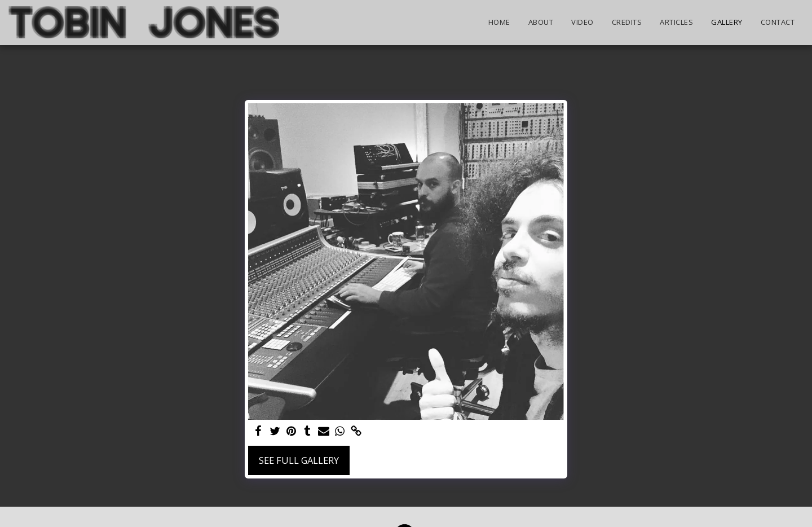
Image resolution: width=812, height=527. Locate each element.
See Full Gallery (299, 460)
